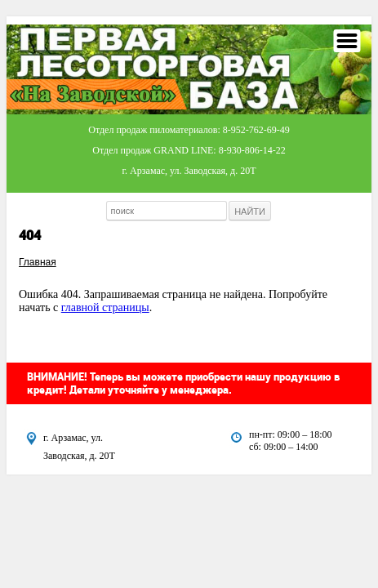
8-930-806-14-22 (252, 150)
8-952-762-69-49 (256, 130)
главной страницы (105, 307)
